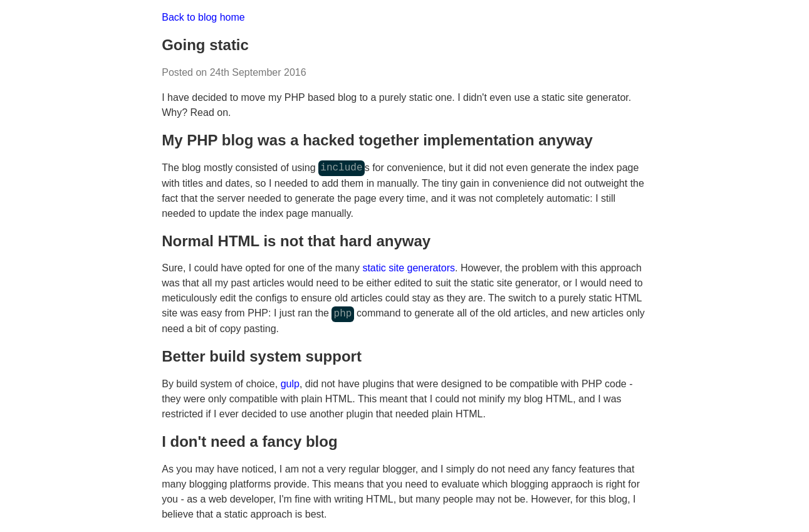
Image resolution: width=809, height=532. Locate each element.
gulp (290, 384)
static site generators (409, 268)
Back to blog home (203, 17)
